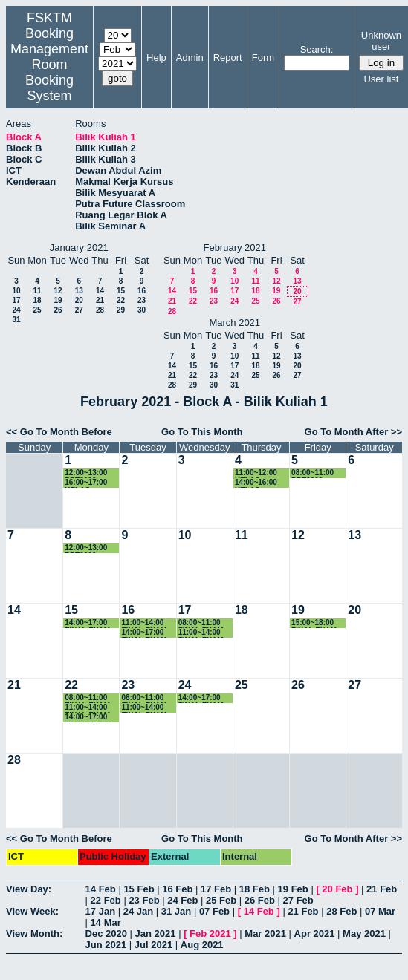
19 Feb (293, 889)
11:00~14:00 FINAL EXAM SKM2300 (87, 708)
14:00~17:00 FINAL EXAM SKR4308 (201, 698)
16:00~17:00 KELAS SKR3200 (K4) (89, 483)
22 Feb (106, 900)
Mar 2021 (265, 934)
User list (381, 79)
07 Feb (214, 911)
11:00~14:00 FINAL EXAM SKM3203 (144, 708)
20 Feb (337, 889)
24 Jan (138, 911)
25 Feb (221, 900)
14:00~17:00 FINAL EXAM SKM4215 (87, 718)
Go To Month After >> (353, 432)
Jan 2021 (156, 934)
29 (121, 310)
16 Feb (177, 889)
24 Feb (182, 900)
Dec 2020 (106, 934)
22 (121, 300)
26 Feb (260, 900)
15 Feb (139, 889)
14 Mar (106, 922)
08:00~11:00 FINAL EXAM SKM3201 (87, 698)
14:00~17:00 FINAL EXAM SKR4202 (87, 623)
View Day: (29, 889)
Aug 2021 (202, 945)
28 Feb (341, 911)
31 (16, 320)
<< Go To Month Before (59, 432)
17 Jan (100, 911)
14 (100, 291)
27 (79, 310)
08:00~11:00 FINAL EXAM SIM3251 (144, 698)
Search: (317, 49)
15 (121, 291)
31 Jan (176, 911)
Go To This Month (202, 432)
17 (16, 300)
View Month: (34, 934)
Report (228, 58)
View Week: (32, 911)
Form (263, 58)
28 (100, 310)
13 (79, 291)
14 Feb (101, 889)
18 (37, 300)
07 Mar (380, 911)
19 (58, 300)
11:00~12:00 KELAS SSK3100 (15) (258, 473)
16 (142, 291)
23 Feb (144, 900)
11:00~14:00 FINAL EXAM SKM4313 (201, 633)
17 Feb (216, 889)
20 (79, 300)
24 (16, 310)
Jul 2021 (153, 945)
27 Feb (298, 900)
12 (58, 291)
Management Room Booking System (49, 72)
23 (142, 300)
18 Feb (255, 889)
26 (58, 310)
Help (156, 58)
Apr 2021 (315, 934)
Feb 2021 (210, 934)
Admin (190, 58)
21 (100, 300)
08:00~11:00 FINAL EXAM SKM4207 (201, 623)
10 (16, 291)
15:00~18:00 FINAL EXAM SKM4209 (314, 623)
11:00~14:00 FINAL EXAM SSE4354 (144, 623)
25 (37, 310)
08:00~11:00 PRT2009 (313, 473)
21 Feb (382, 889)
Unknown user (381, 41)
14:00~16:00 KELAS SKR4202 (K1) (259, 483)
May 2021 (364, 934)
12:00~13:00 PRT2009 (86, 473)
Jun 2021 (106, 945)
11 (37, 291)
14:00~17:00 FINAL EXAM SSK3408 (144, 633)
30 (142, 310)
